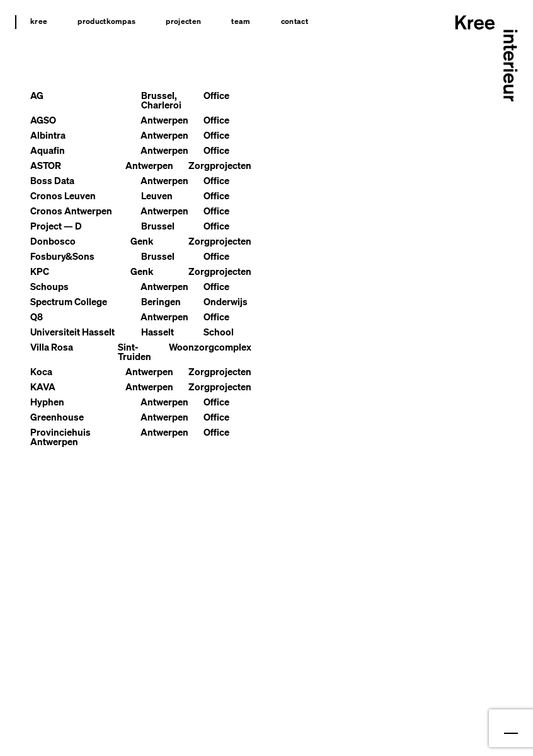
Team (241, 21)
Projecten (183, 21)
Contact (295, 21)
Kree (39, 21)
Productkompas (106, 21)
